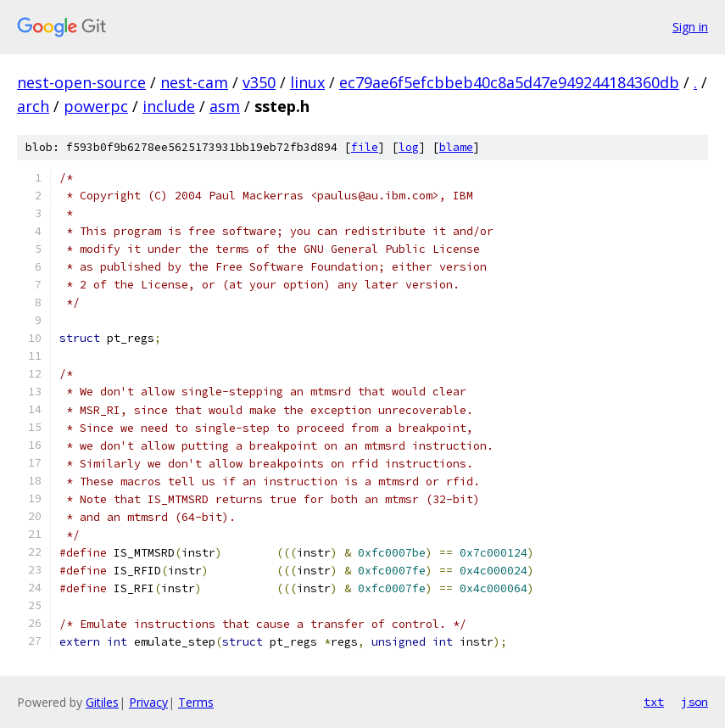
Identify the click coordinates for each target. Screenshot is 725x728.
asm (225, 106)
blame (456, 147)
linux (307, 82)
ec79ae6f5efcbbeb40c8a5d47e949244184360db (509, 82)
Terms (196, 702)
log (409, 147)
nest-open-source (81, 82)
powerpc (96, 106)
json (694, 702)
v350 (259, 82)
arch (33, 106)
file (365, 147)
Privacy (148, 702)
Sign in (690, 27)
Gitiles (102, 702)
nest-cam (194, 82)
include (169, 106)
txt (654, 702)
